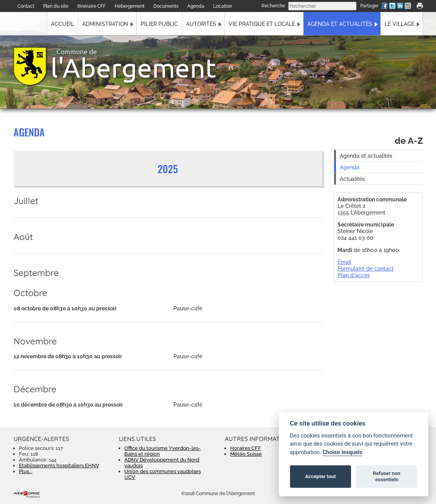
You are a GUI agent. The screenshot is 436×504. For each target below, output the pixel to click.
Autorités (201, 24)
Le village (400, 24)
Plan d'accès (354, 275)
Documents (166, 6)
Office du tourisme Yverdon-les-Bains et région (163, 451)
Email (344, 262)
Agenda (196, 6)
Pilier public (159, 24)
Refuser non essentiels (386, 476)
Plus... (26, 471)
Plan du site (56, 6)
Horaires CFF (246, 448)
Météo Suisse (246, 454)
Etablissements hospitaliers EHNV (59, 466)
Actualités (352, 179)
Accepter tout (321, 476)
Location (223, 6)
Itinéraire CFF (92, 6)
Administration (105, 24)
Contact (26, 6)
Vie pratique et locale (262, 24)
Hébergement (130, 6)
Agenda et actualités (340, 24)
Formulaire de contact (366, 268)
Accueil (63, 24)
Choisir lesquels (342, 452)
